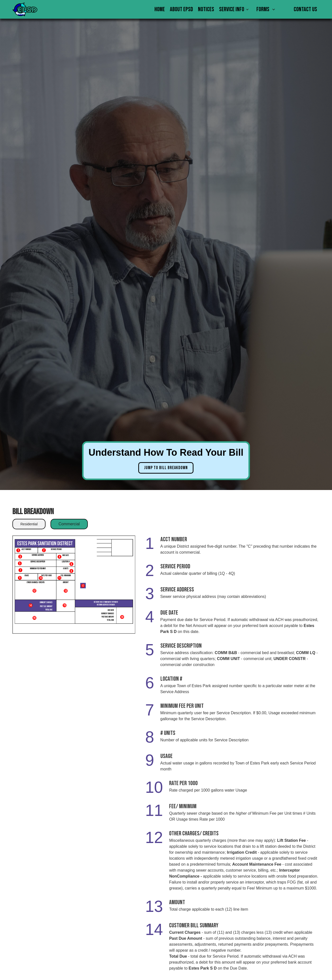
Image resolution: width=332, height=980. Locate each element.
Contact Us (305, 9)
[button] (235, 9)
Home (160, 9)
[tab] (29, 524)
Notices (206, 9)
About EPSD (181, 9)
